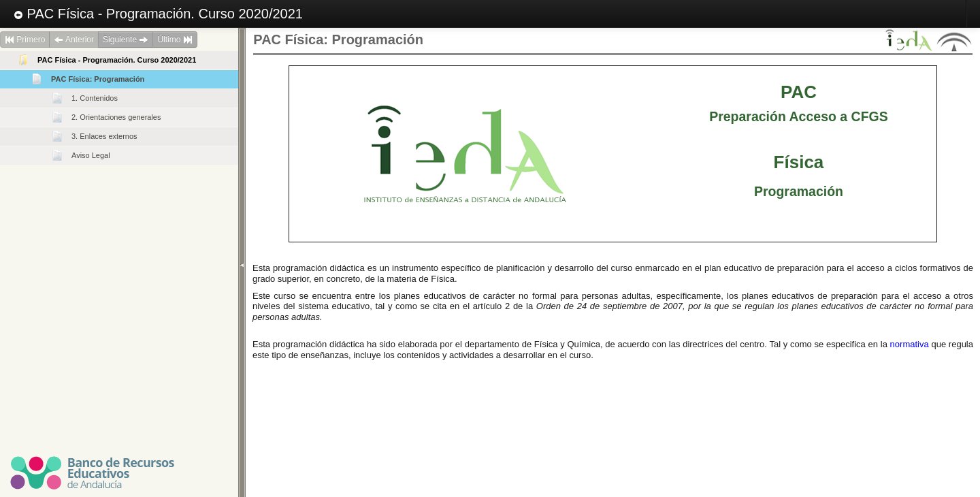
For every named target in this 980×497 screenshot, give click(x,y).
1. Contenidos (95, 98)
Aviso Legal (91, 155)
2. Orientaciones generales (116, 117)
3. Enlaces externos (104, 136)
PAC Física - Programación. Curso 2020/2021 (158, 14)
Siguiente (126, 39)
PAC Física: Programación (98, 79)
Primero (25, 39)
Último (175, 39)
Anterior (74, 39)
